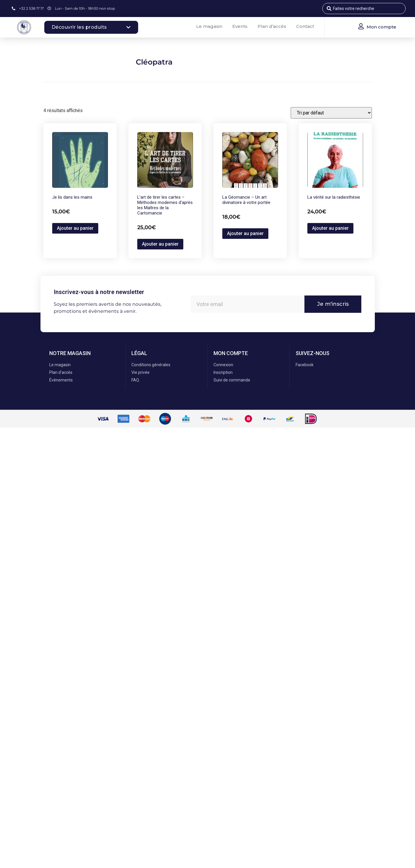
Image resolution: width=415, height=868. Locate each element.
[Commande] (331, 113)
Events (240, 26)
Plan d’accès (272, 26)
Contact (305, 26)
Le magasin (209, 26)
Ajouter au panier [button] (75, 228)
